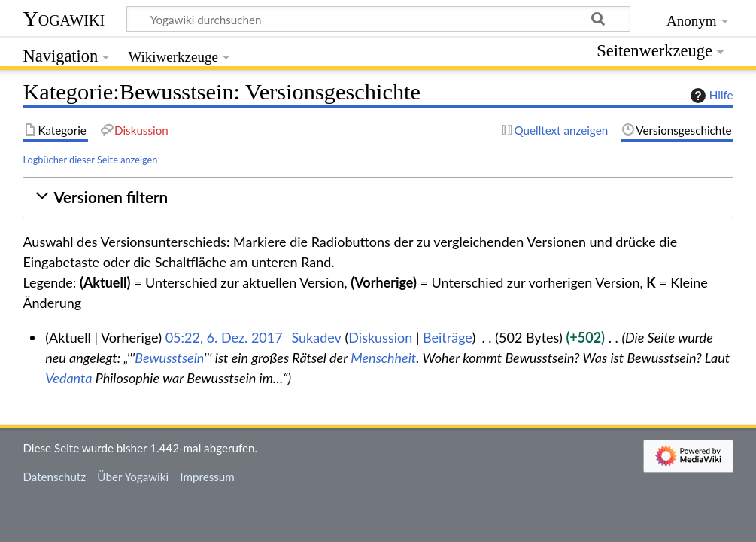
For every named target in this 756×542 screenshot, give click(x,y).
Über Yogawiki (133, 477)
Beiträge (447, 337)
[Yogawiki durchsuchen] (378, 19)
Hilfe (710, 96)
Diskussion (380, 337)
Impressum (207, 477)
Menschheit (383, 358)
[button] (378, 198)
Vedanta (68, 378)
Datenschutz (54, 477)
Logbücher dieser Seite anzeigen (90, 160)
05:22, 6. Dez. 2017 (224, 337)
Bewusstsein (169, 358)
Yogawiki (64, 18)
